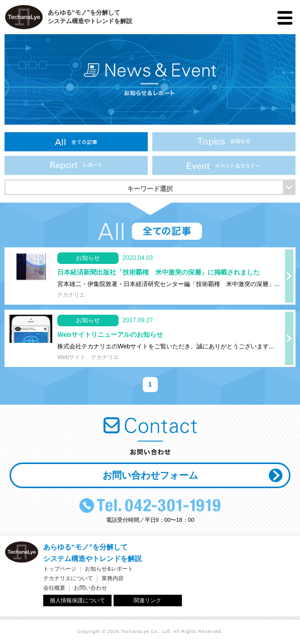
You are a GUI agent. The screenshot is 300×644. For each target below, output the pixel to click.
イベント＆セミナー (224, 165)
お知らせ (224, 142)
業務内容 (113, 578)
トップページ (60, 569)
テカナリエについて (68, 578)
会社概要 (54, 588)
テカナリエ (71, 295)
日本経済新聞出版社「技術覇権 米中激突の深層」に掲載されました (159, 272)
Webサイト (71, 357)
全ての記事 (76, 142)
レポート (76, 165)
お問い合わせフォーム (150, 475)
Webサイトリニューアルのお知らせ (110, 335)
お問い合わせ (90, 588)
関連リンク (147, 600)
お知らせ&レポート (109, 569)
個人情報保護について (77, 600)
